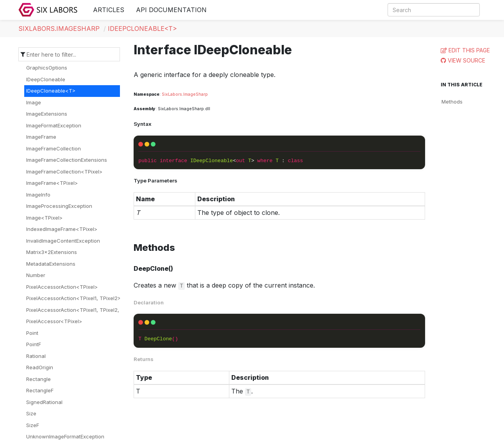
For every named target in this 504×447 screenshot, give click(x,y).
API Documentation (171, 10)
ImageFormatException (54, 125)
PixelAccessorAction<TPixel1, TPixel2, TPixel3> (84, 310)
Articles (109, 10)
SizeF (33, 425)
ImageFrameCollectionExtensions (67, 160)
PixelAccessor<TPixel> (54, 321)
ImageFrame (41, 137)
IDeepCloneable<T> (142, 29)
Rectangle (38, 379)
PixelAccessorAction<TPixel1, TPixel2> (73, 298)
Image (34, 102)
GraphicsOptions (47, 68)
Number (36, 275)
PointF (34, 344)
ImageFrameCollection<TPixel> (64, 172)
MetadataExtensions (51, 264)
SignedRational (44, 402)
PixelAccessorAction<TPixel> (62, 287)
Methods (452, 102)
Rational (36, 356)
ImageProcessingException (59, 206)
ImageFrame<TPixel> (52, 183)
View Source (466, 60)
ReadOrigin (40, 367)
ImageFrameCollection (54, 148)
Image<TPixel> (44, 218)
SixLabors (172, 94)
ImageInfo (38, 195)
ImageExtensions (47, 114)
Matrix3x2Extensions (52, 252)
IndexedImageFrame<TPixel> (62, 229)
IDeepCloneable (46, 79)
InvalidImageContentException (63, 241)
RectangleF (40, 390)
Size (31, 413)
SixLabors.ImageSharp (59, 29)
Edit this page (469, 50)
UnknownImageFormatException (65, 436)
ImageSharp (196, 94)
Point (32, 333)
